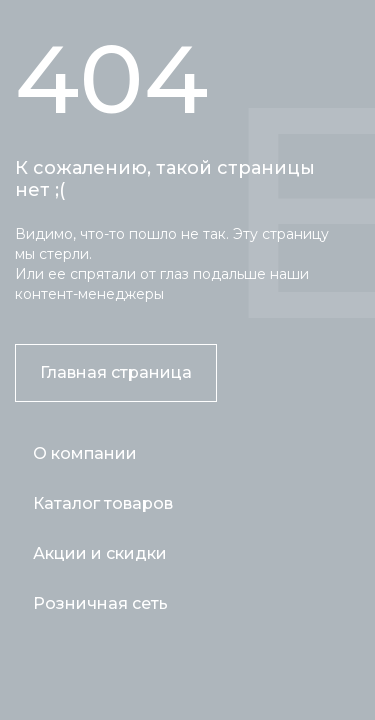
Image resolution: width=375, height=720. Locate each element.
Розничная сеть (100, 603)
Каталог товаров (103, 503)
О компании (85, 453)
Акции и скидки (100, 553)
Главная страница (116, 372)
